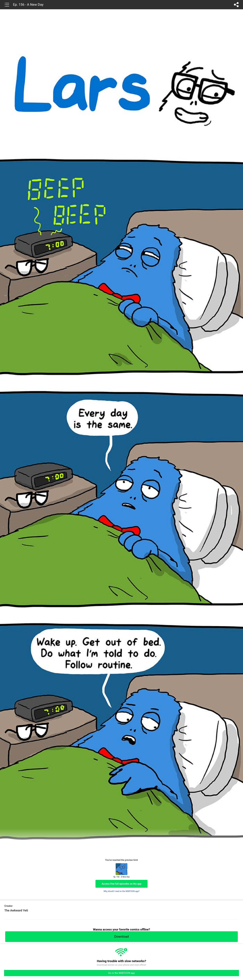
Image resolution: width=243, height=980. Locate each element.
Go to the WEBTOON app (121, 973)
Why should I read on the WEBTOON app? (122, 891)
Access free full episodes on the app (121, 884)
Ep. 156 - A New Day (28, 5)
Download (121, 937)
